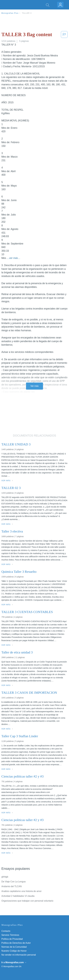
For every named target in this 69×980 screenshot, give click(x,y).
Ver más (35, 386)
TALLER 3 (27, 13)
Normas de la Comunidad (14, 947)
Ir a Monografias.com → (14, 962)
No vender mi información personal (19, 955)
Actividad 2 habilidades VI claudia (18, 896)
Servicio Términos (10, 935)
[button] (64, 35)
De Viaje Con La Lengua (13, 882)
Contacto (6, 931)
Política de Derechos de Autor (16, 943)
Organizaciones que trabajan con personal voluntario (27, 901)
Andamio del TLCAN (12, 886)
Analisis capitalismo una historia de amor (22, 891)
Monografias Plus (10, 13)
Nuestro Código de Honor (14, 951)
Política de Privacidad (12, 939)
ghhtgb (5, 877)
